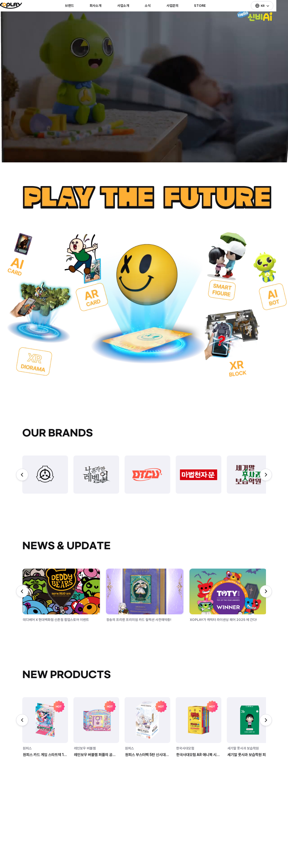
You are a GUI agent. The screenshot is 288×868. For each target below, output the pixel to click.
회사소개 (104, 15)
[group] (45, 475)
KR (267, 15)
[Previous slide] (22, 475)
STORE (208, 15)
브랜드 (78, 15)
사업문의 (181, 15)
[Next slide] (266, 475)
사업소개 (132, 15)
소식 (156, 15)
